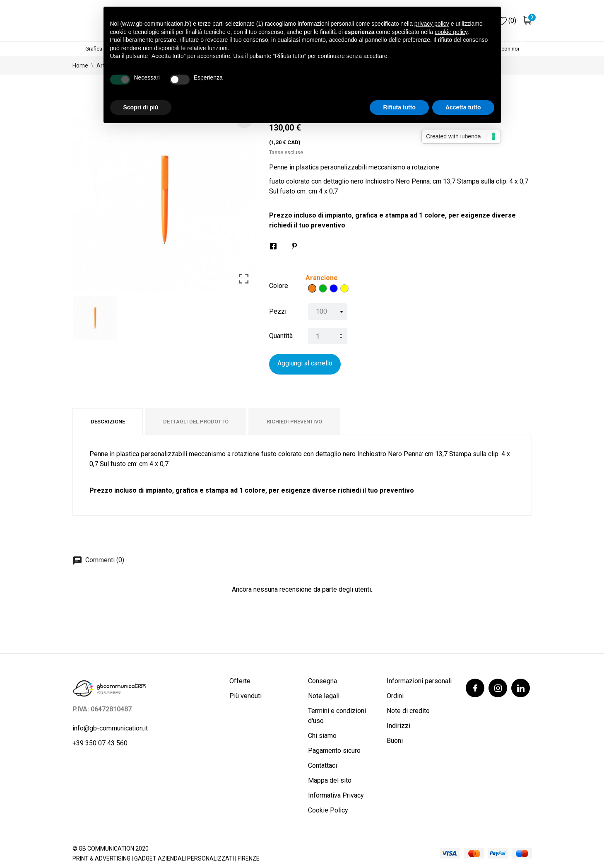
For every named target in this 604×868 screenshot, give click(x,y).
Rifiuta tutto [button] (399, 107)
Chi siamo (322, 736)
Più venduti (245, 696)
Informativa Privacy (336, 795)
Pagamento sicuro (334, 751)
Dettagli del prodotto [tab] (196, 422)
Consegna (322, 681)
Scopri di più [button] (141, 107)
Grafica (94, 49)
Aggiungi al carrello (305, 363)
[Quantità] (328, 336)
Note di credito (408, 711)
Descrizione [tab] (108, 422)
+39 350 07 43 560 (100, 743)
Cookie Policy (328, 810)
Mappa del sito (330, 780)
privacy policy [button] (432, 24)
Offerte (240, 681)
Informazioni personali (419, 681)
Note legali (324, 696)
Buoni (395, 741)
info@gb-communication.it (110, 728)
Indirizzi (398, 726)
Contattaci (322, 765)
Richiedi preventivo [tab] (294, 422)
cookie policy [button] (451, 32)
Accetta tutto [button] (463, 107)
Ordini (395, 696)
